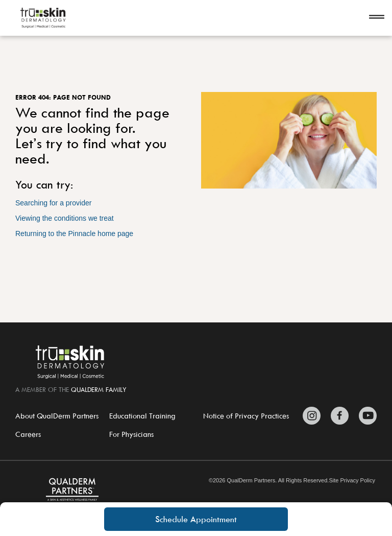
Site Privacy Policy (352, 481)
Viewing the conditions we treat (65, 218)
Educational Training (142, 416)
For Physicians (131, 434)
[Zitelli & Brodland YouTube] (365, 416)
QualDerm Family (99, 389)
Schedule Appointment (196, 519)
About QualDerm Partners (57, 416)
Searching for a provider (53, 203)
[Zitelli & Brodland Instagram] (314, 416)
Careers (28, 434)
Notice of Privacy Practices (246, 416)
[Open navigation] (377, 18)
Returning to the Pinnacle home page (74, 234)
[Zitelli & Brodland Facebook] (340, 416)
